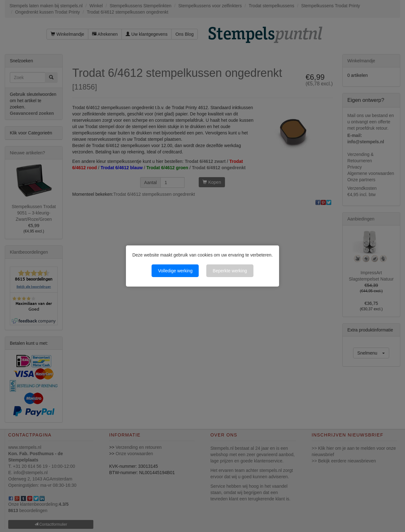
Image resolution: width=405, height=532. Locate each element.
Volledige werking (175, 271)
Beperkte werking (230, 271)
